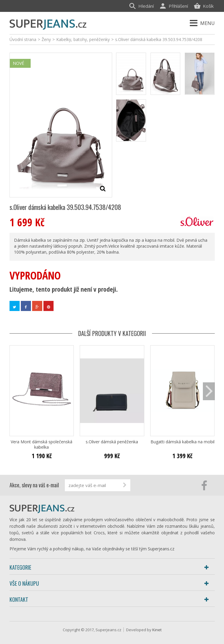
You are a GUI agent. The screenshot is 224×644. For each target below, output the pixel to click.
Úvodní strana (23, 39)
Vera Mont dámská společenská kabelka (41, 444)
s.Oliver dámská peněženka (112, 442)
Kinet (157, 630)
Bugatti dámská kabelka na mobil (183, 442)
